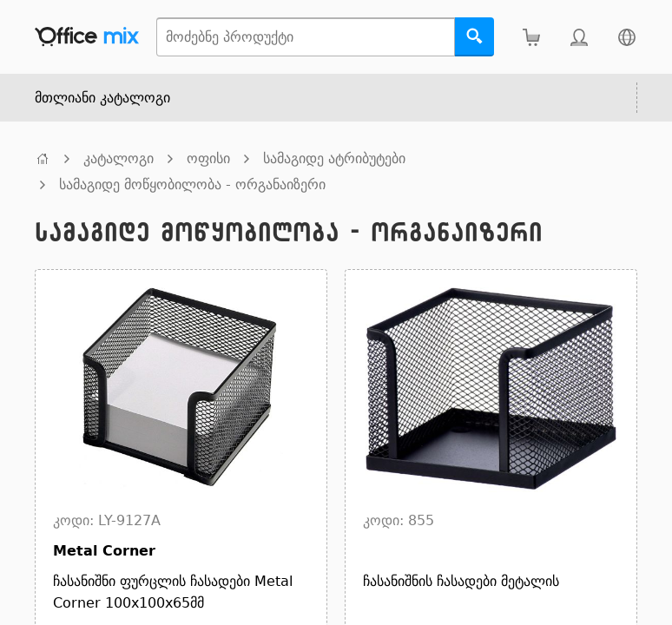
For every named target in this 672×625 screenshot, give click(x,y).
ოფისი (208, 158)
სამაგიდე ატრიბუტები (334, 158)
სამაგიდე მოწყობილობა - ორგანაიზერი (192, 184)
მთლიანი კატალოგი (102, 98)
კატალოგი (119, 158)
